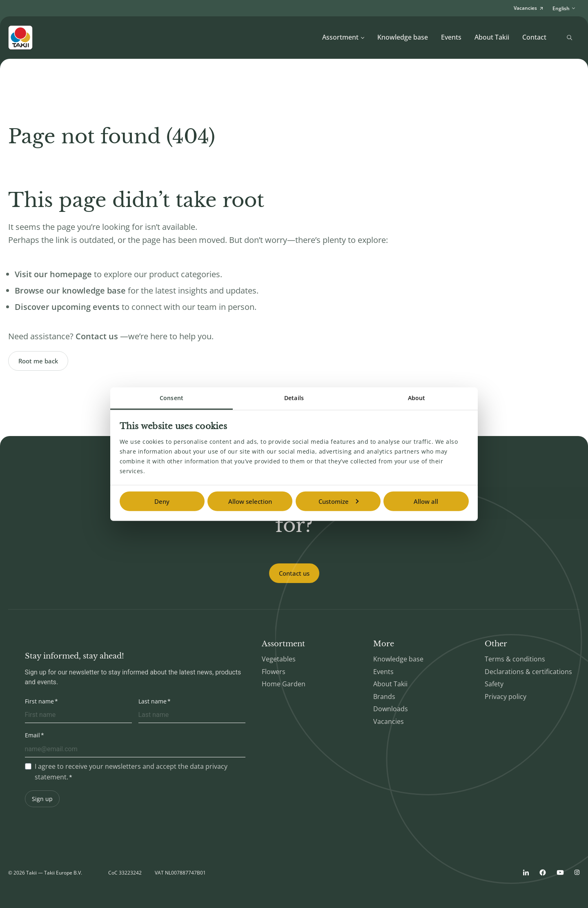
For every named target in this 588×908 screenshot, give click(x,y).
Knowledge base (403, 37)
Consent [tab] (171, 398)
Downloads (391, 709)
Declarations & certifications (528, 672)
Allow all (426, 501)
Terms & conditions (515, 659)
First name (39, 701)
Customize (339, 501)
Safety (494, 684)
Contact (534, 37)
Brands (384, 697)
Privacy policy (506, 697)
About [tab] (417, 398)
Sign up (42, 799)
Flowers (274, 672)
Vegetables (279, 659)
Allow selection (250, 501)
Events (451, 37)
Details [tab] (294, 398)
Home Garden (284, 684)
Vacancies (389, 721)
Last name (153, 701)
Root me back (38, 361)
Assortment (343, 37)
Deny (162, 501)
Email (32, 735)
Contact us (294, 573)
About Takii (492, 37)
